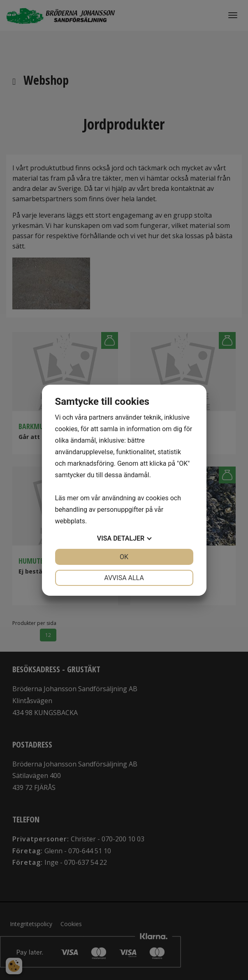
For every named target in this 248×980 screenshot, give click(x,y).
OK (124, 557)
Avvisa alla (124, 578)
